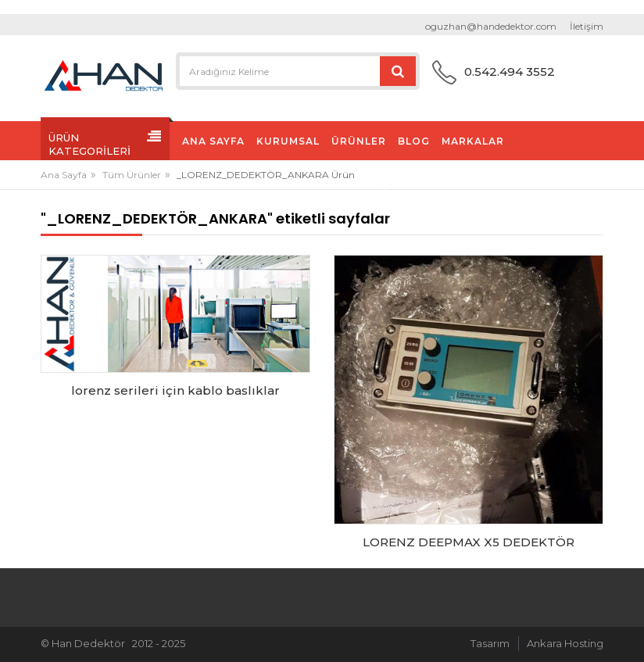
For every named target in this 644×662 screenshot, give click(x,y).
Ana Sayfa (64, 175)
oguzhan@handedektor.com (491, 26)
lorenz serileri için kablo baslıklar (175, 390)
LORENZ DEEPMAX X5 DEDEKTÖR (469, 542)
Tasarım (490, 643)
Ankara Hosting (565, 643)
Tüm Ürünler (132, 175)
